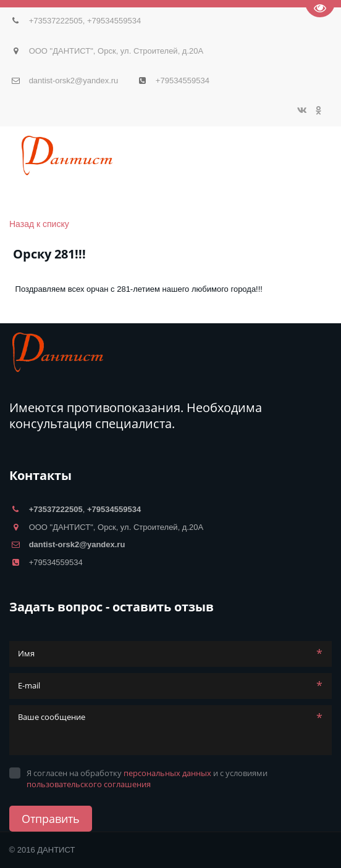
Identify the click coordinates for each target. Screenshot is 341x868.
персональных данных (167, 773)
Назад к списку (39, 224)
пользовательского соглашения (89, 784)
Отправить (51, 819)
